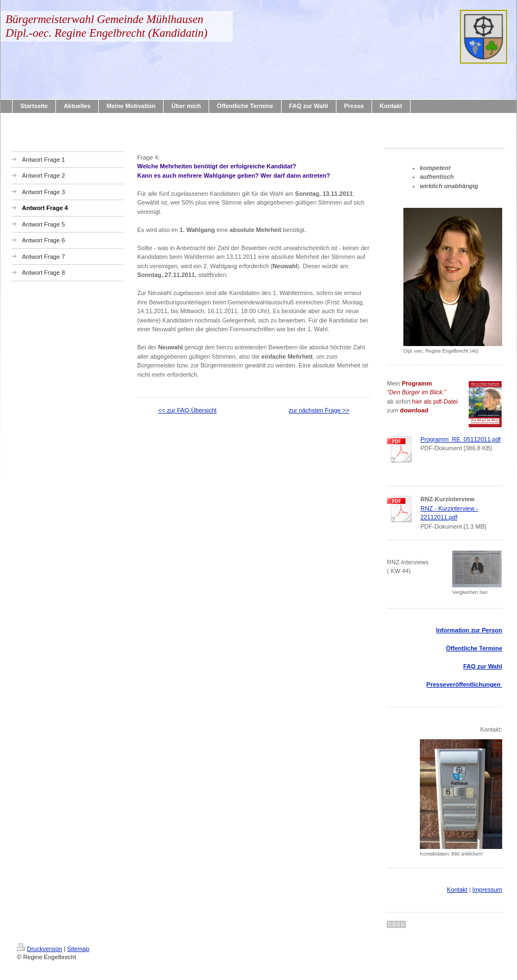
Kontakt (457, 890)
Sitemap (78, 949)
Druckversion (40, 949)
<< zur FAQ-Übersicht (187, 410)
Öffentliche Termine (474, 648)
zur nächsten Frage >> (319, 410)
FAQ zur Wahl (483, 666)
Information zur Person (469, 630)
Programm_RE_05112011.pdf (460, 439)
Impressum (487, 890)
